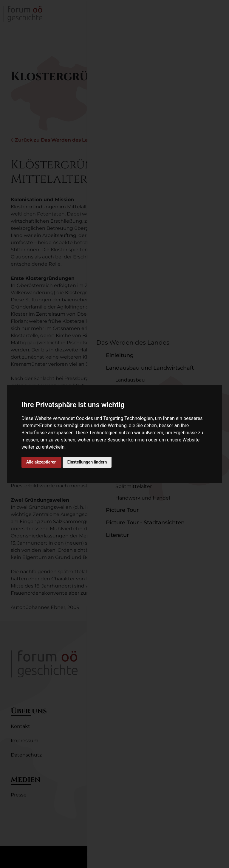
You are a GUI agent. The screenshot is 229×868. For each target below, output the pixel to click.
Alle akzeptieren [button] (41, 462)
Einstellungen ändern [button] (87, 462)
